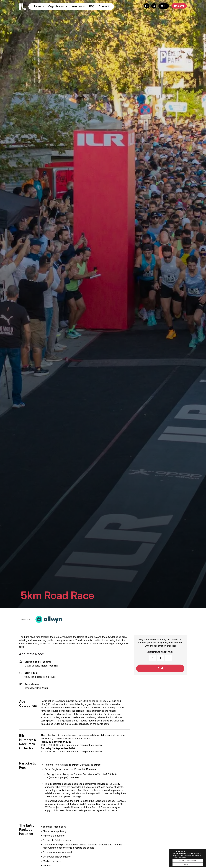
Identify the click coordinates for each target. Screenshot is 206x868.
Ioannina (78, 6)
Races (39, 6)
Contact (104, 6)
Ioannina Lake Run (22, 7)
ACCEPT (188, 864)
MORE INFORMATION (188, 860)
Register (179, 6)
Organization (58, 6)
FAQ (92, 6)
